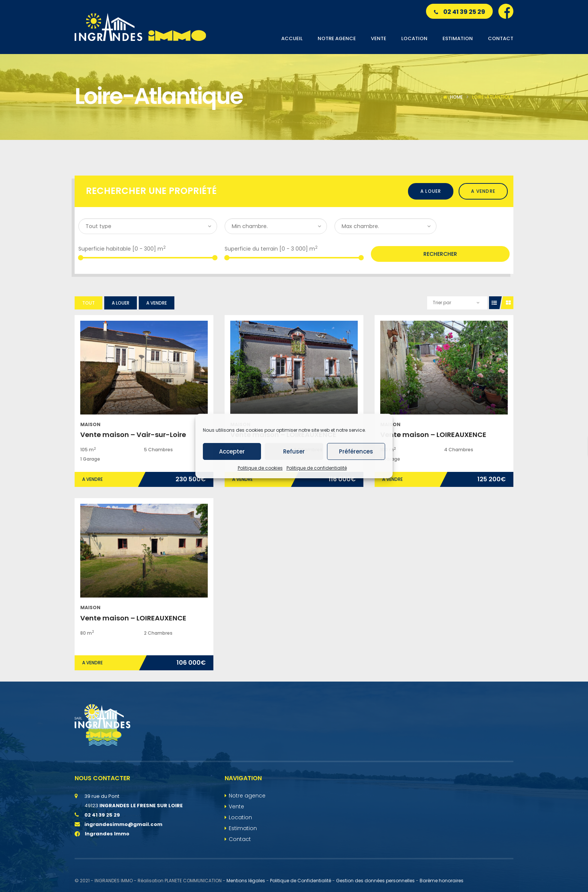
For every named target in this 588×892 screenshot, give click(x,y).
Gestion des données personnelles (375, 881)
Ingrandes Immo (102, 834)
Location (240, 817)
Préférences (356, 451)
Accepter (232, 451)
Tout (88, 303)
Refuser (294, 451)
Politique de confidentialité (317, 468)
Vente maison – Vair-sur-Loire (133, 435)
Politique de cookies (260, 468)
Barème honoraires (442, 881)
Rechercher (440, 254)
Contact (240, 839)
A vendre (483, 191)
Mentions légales (246, 881)
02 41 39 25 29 (460, 12)
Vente (236, 806)
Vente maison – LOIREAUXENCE (433, 435)
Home (456, 97)
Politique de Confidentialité (301, 881)
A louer (431, 191)
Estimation (243, 828)
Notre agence (247, 796)
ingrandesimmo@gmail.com (123, 824)
